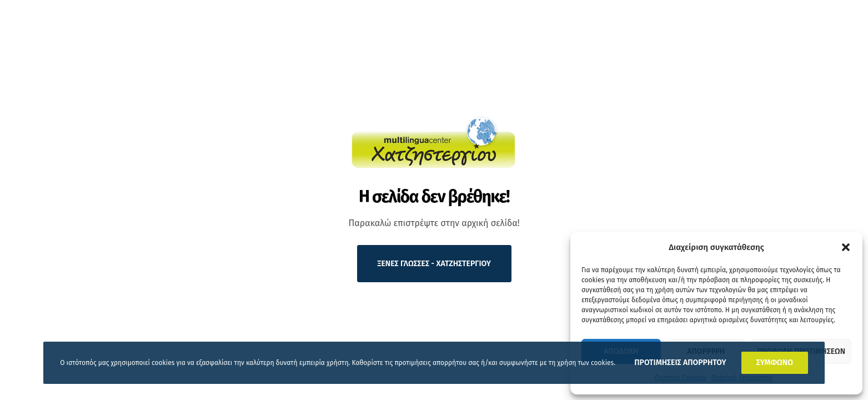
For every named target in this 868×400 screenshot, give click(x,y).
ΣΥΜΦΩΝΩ (775, 362)
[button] (846, 247)
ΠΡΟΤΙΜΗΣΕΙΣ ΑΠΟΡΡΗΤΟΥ (680, 362)
